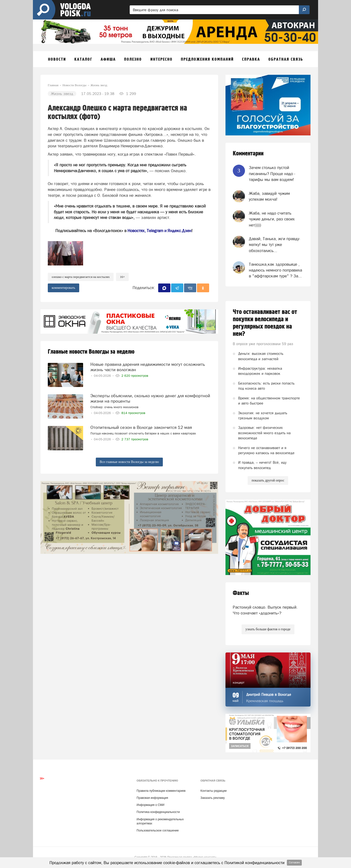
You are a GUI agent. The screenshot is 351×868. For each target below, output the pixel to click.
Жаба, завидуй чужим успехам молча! (269, 196)
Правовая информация (152, 798)
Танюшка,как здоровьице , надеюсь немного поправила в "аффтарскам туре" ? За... (275, 270)
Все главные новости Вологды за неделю (129, 462)
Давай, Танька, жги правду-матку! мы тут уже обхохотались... (274, 245)
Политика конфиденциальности (158, 812)
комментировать (63, 288)
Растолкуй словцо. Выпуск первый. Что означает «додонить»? (265, 610)
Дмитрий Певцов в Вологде (269, 694)
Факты (241, 593)
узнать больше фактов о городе (268, 629)
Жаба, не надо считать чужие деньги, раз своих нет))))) (272, 219)
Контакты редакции (213, 791)
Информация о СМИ (150, 805)
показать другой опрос (268, 480)
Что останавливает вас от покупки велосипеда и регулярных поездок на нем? (265, 323)
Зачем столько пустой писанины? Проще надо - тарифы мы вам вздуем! (272, 174)
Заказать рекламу (213, 798)
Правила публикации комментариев (161, 791)
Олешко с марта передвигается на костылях (81, 277)
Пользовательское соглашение (158, 830)
